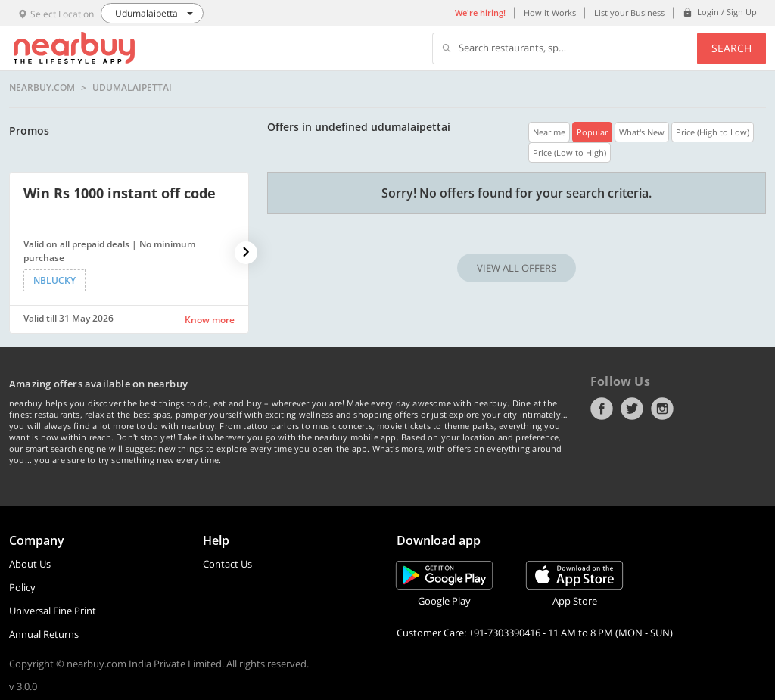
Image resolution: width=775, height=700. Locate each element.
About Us (30, 564)
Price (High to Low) (713, 132)
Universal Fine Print (53, 611)
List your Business (629, 12)
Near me (549, 132)
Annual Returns (44, 634)
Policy (22, 587)
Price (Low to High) (570, 152)
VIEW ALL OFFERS (517, 268)
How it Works (550, 12)
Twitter (632, 409)
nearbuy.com (42, 88)
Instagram (662, 409)
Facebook (602, 409)
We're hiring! (480, 12)
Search (731, 48)
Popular (592, 132)
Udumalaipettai (132, 88)
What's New (642, 132)
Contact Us (227, 564)
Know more (210, 320)
